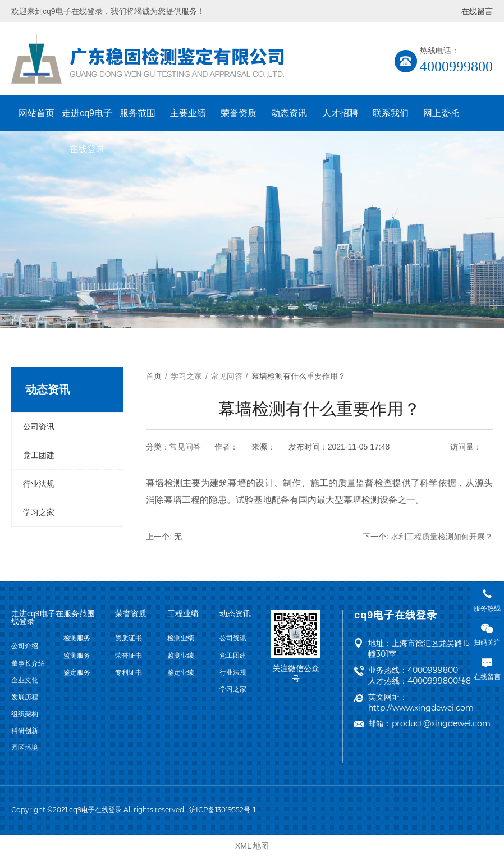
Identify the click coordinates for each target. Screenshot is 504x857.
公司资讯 (39, 427)
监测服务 (77, 656)
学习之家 (39, 512)
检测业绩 (181, 638)
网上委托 (441, 113)
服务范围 (138, 113)
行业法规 (39, 484)
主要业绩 (188, 113)
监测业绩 (181, 656)
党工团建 (39, 455)
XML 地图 (252, 846)
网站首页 (36, 113)
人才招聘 (340, 113)
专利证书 (129, 672)
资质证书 (129, 638)
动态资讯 (289, 113)
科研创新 (25, 731)
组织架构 (25, 714)
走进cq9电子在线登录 (87, 120)
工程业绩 (183, 614)
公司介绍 (25, 646)
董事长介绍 (28, 663)
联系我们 (391, 113)
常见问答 (185, 447)
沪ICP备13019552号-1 (222, 810)
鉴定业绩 (181, 672)
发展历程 (25, 697)
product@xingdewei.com (441, 723)
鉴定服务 (77, 672)
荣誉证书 (129, 656)
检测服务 (77, 638)
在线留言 (477, 11)
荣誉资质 (239, 113)
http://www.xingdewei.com (421, 708)
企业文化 (25, 680)
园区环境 (25, 748)
